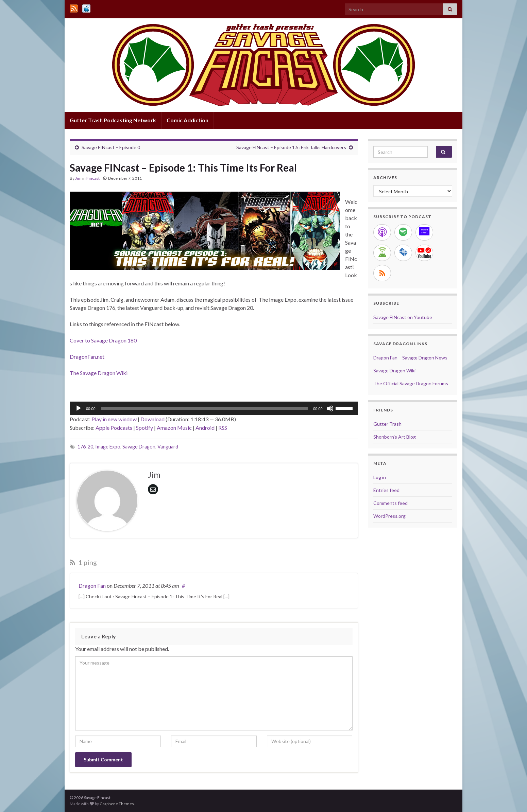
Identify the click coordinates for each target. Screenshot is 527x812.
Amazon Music (174, 428)
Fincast (93, 178)
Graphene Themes (117, 804)
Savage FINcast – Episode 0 (111, 147)
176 (82, 447)
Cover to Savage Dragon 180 (103, 340)
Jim (78, 178)
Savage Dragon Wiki (394, 370)
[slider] (204, 408)
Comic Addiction (188, 120)
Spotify (144, 428)
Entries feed (386, 490)
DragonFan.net (87, 357)
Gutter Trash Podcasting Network (113, 120)
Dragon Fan (92, 586)
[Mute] (330, 408)
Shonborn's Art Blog (395, 437)
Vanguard (168, 447)
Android (205, 428)
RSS (223, 428)
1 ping (83, 562)
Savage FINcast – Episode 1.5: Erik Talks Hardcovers (291, 147)
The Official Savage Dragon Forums (411, 383)
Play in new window (114, 419)
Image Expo (108, 447)
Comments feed (390, 503)
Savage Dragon (139, 447)
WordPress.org (389, 516)
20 (90, 447)
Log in (380, 477)
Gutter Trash (387, 424)
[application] (214, 408)
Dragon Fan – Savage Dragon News (410, 358)
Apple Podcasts (114, 428)
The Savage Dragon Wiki (99, 373)
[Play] (79, 408)
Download (152, 419)
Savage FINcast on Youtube (403, 317)
